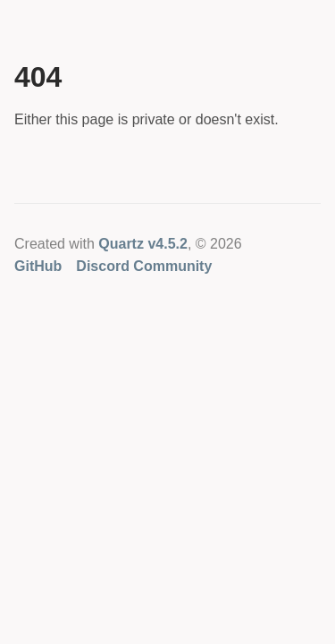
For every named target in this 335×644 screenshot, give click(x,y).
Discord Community (144, 266)
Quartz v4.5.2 (143, 244)
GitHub (38, 266)
